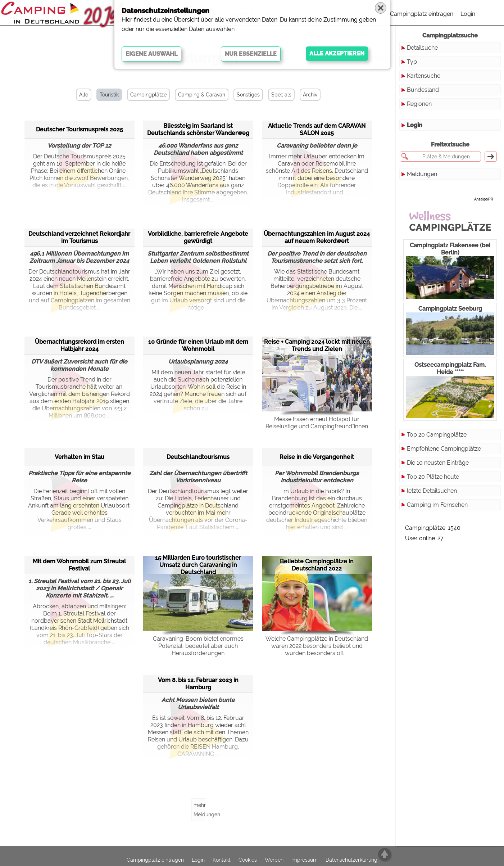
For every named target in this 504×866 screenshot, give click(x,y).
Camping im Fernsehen (437, 505)
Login (468, 14)
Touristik (109, 95)
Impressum (305, 860)
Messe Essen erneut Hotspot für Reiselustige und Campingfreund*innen (317, 423)
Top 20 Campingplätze (437, 435)
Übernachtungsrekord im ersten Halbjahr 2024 (80, 345)
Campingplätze (148, 95)
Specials (281, 95)
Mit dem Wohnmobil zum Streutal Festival (79, 565)
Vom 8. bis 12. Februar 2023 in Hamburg (198, 684)
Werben (274, 860)
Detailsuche (422, 48)
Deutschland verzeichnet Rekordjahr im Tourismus (79, 237)
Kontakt (222, 860)
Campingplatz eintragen (422, 14)
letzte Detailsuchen (432, 491)
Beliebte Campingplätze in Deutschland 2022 (317, 565)
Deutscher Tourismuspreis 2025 (80, 129)
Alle (84, 95)
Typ (412, 62)
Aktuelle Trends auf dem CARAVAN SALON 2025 (317, 129)
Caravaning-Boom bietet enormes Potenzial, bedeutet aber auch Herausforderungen (198, 646)
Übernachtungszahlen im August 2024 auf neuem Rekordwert (317, 237)
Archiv (310, 95)
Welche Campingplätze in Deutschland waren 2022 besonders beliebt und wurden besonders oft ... (317, 646)
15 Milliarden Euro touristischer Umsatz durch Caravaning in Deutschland (198, 565)
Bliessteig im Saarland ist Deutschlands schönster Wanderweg (198, 129)
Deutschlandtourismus (198, 457)
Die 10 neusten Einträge (438, 463)
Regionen (419, 104)
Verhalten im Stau (80, 457)
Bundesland (423, 90)
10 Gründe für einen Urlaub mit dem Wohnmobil (198, 345)
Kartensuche (424, 76)
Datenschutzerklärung (351, 860)
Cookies (248, 860)
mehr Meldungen (199, 810)
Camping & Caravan (202, 95)
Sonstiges (248, 95)
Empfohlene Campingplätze (444, 449)
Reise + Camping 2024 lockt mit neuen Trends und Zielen (317, 345)
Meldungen (422, 174)
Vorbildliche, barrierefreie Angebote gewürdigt (198, 237)
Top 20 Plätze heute (433, 477)
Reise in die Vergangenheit (317, 457)
